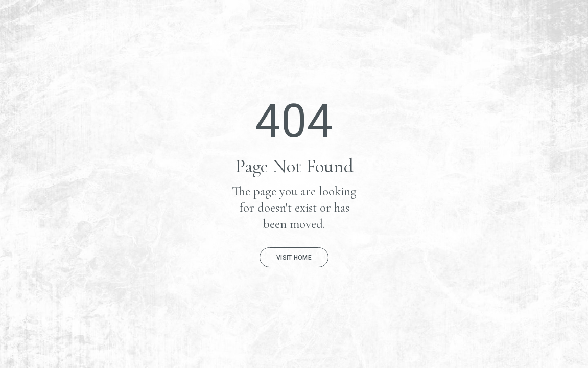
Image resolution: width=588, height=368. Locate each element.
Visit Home (294, 258)
